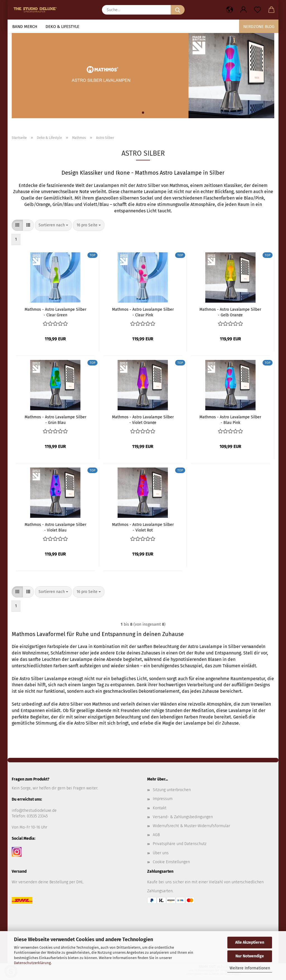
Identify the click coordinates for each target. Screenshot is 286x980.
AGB (156, 835)
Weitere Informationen (250, 968)
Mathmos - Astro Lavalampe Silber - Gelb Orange (230, 312)
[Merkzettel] (258, 10)
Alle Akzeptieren (250, 942)
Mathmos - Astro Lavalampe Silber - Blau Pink (230, 419)
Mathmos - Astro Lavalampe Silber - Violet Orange (143, 419)
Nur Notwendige (250, 956)
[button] (230, 10)
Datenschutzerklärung (32, 963)
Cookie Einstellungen (171, 862)
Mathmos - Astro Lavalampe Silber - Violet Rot (143, 527)
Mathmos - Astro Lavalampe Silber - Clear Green (55, 312)
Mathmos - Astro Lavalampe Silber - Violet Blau (55, 527)
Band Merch (25, 27)
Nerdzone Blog (259, 27)
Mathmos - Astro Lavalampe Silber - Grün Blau (55, 419)
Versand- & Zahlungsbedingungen (183, 817)
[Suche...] (178, 10)
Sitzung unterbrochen (172, 790)
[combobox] (53, 225)
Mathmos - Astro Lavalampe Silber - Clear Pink (143, 312)
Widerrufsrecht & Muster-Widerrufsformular (191, 826)
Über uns (161, 853)
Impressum (163, 799)
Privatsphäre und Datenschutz (180, 844)
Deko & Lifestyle (62, 27)
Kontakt (160, 808)
